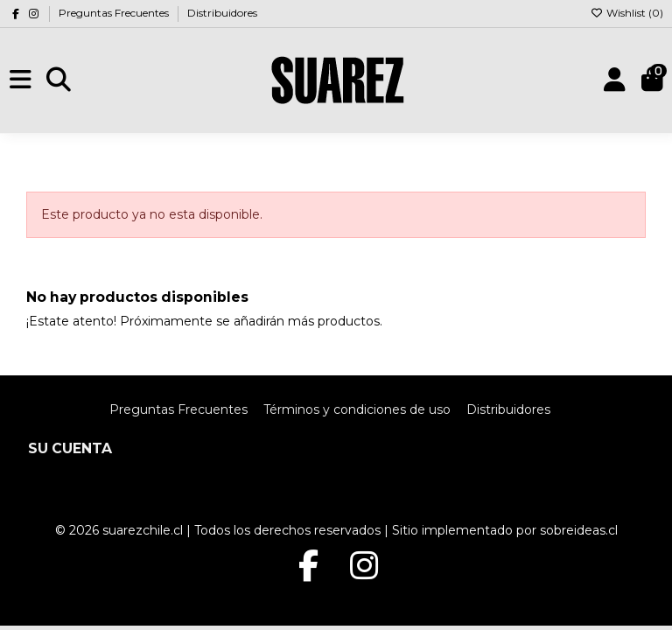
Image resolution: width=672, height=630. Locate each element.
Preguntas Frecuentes (115, 13)
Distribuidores (222, 13)
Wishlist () (627, 13)
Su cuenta (70, 448)
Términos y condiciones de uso (357, 409)
